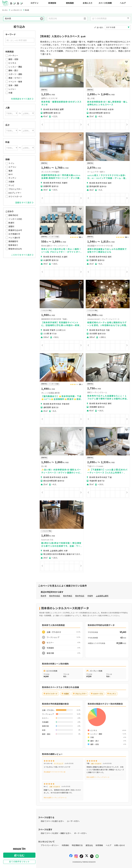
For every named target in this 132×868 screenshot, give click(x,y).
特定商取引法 (77, 845)
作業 (10, 93)
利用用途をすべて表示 (22, 99)
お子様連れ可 (14, 234)
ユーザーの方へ (73, 821)
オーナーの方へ (80, 833)
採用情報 (99, 845)
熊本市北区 (80, 596)
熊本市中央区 (55, 596)
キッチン (12, 178)
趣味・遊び (13, 71)
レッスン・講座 (15, 67)
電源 (10, 171)
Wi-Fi (11, 174)
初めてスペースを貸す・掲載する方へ (56, 833)
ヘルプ (123, 3)
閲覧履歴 (70, 3)
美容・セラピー (15, 78)
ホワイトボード (15, 197)
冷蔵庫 (11, 182)
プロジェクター (15, 189)
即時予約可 (13, 215)
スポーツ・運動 (15, 74)
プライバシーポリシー (50, 845)
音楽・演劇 (13, 85)
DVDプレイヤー (15, 193)
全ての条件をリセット (19, 862)
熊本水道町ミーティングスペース (98, 777)
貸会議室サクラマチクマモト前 (55, 772)
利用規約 (65, 845)
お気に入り (88, 3)
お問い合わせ (119, 845)
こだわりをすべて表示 (22, 255)
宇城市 (90, 596)
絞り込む (19, 855)
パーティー (13, 56)
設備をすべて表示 (24, 203)
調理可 (11, 227)
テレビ (11, 185)
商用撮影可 (13, 242)
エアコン (12, 167)
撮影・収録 (13, 59)
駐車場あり (13, 245)
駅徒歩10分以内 (15, 249)
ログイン (35, 3)
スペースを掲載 (105, 3)
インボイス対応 (15, 219)
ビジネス (12, 63)
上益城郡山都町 (102, 596)
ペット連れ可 (14, 238)
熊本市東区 (68, 596)
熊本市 (43, 596)
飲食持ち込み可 (15, 230)
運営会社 (89, 845)
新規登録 (52, 3)
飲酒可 (11, 223)
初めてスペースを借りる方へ (52, 821)
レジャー (12, 89)
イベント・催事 (15, 82)
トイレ (11, 163)
